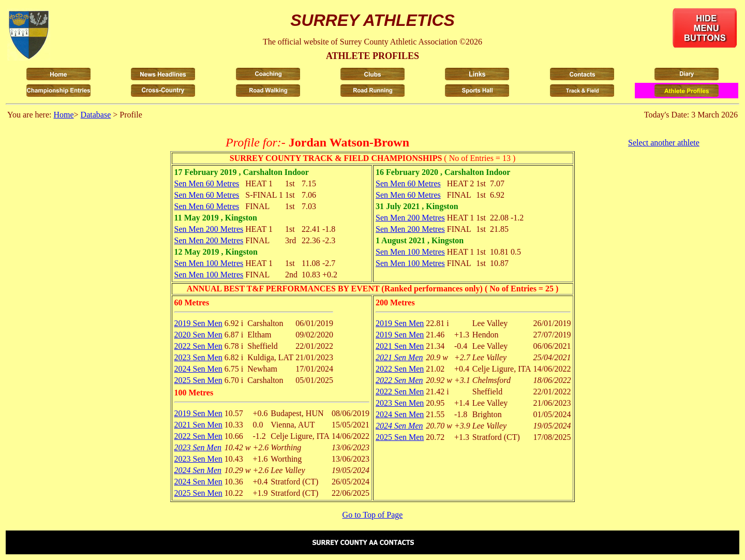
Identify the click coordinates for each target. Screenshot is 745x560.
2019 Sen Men (198, 323)
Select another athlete (664, 143)
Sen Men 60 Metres (207, 183)
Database (96, 115)
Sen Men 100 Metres (209, 263)
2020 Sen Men (198, 335)
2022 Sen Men (198, 346)
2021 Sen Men (198, 425)
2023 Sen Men (198, 357)
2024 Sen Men (198, 369)
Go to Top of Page (373, 515)
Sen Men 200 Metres (209, 229)
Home (63, 115)
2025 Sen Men (198, 380)
